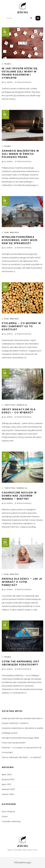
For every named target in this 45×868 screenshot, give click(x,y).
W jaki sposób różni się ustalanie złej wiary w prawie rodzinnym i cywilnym (20, 73)
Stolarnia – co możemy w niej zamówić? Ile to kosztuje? (21, 326)
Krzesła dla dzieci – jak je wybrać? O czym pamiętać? (22, 582)
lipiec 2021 (6, 784)
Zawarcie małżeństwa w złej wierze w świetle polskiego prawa (20, 154)
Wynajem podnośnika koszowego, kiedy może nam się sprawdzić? (20, 240)
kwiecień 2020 (8, 789)
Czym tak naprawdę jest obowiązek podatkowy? (21, 663)
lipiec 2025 (7, 775)
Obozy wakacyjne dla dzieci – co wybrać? (19, 411)
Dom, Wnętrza (12, 232)
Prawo (8, 64)
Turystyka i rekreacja (16, 405)
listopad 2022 (8, 779)
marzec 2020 (8, 794)
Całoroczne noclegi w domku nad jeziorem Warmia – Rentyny (19, 496)
